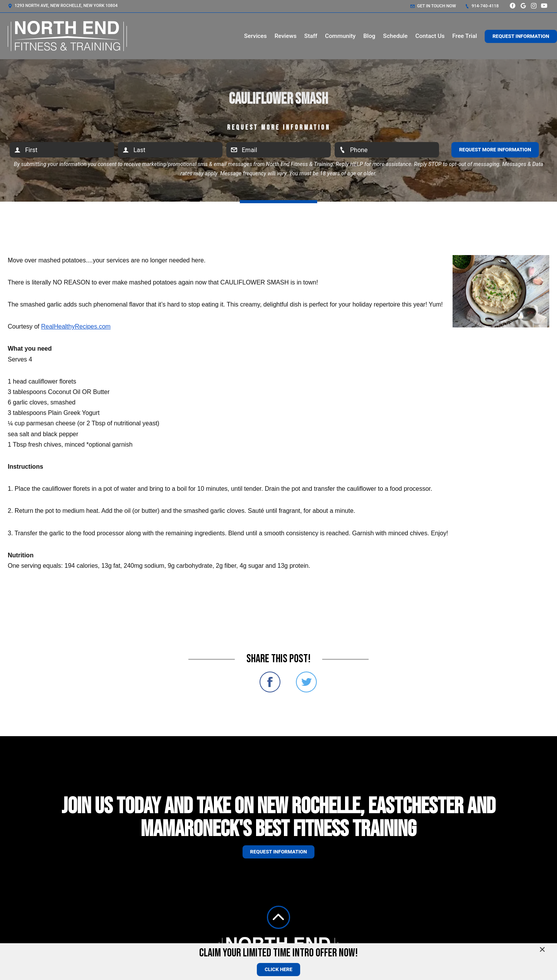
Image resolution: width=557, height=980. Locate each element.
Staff (311, 36)
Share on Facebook (270, 682)
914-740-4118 (482, 6)
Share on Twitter (306, 682)
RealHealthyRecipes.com (76, 326)
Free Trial (465, 36)
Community (340, 36)
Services (255, 36)
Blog (369, 36)
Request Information (521, 36)
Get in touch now (433, 6)
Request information (279, 852)
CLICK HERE (278, 969)
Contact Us (430, 36)
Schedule (395, 36)
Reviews (286, 36)
